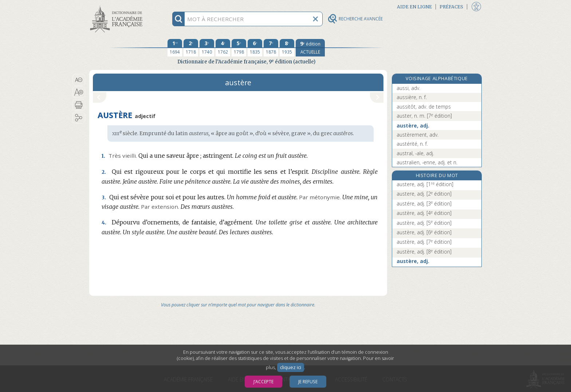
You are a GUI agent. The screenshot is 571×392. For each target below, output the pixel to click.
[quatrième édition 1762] (223, 48)
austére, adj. (424, 203)
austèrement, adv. (418, 135)
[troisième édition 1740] (207, 48)
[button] (79, 80)
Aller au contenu (118, 6)
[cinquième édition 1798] (239, 48)
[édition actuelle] (310, 48)
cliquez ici (291, 367)
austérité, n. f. (412, 144)
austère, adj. (413, 126)
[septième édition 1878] (271, 48)
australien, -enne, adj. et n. (427, 162)
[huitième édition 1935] (287, 48)
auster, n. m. (424, 116)
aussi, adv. (408, 88)
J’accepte (263, 382)
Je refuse (308, 382)
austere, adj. (425, 184)
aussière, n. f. (412, 97)
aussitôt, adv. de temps (424, 107)
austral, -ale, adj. (415, 153)
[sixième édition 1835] (255, 48)
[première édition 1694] (175, 48)
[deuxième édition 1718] (191, 48)
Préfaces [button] (451, 7)
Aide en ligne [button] (414, 7)
